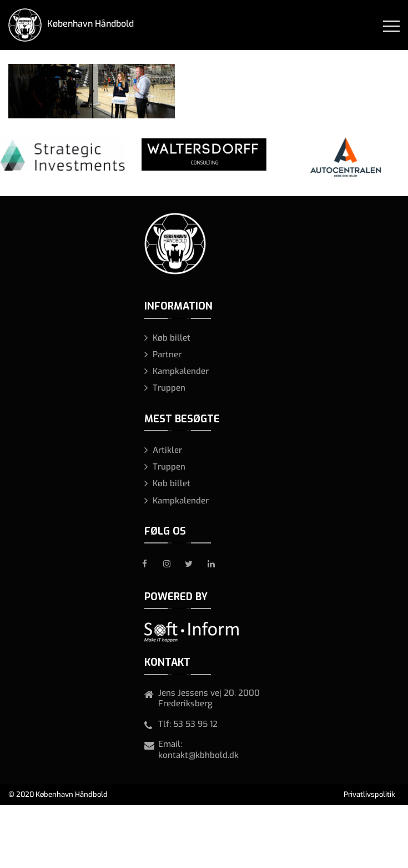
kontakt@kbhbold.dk (198, 755)
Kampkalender (181, 371)
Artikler (167, 450)
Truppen (169, 388)
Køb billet (172, 338)
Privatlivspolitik (369, 794)
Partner (167, 355)
